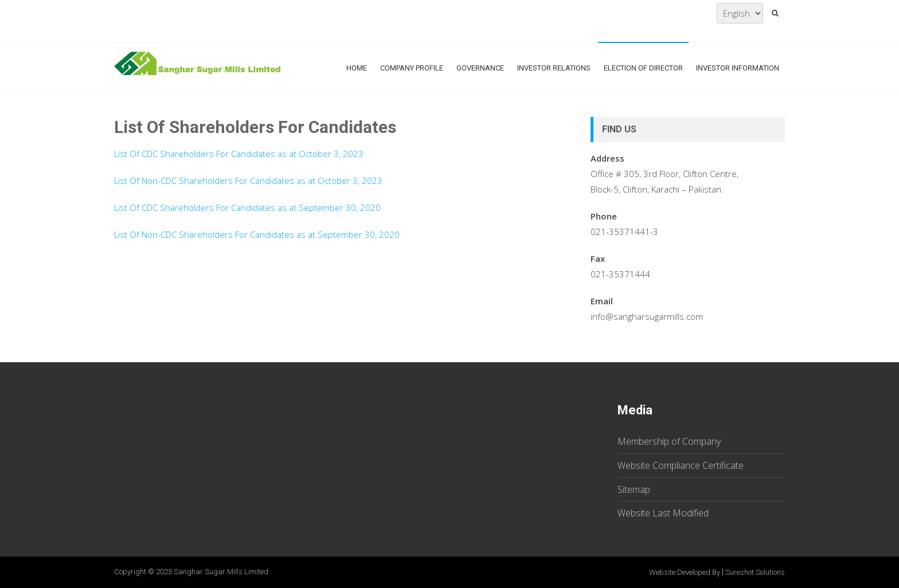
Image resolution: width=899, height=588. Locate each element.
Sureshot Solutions (755, 572)
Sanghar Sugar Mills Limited (221, 572)
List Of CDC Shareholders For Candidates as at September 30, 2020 (247, 207)
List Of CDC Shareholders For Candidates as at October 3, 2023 (239, 154)
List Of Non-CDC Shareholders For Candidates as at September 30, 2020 (257, 234)
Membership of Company (669, 441)
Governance (480, 68)
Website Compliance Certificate (681, 465)
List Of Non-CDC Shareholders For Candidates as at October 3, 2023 (248, 181)
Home (357, 68)
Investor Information (738, 68)
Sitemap (634, 489)
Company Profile (412, 68)
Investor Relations (554, 68)
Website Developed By (685, 572)
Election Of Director (643, 68)
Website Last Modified (663, 513)
